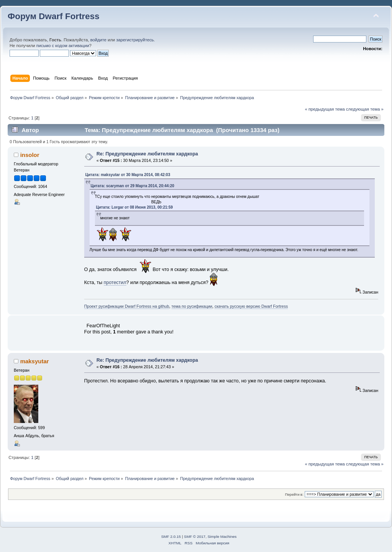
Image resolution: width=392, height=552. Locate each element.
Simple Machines (222, 536)
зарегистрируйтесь (135, 40)
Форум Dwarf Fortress (54, 16)
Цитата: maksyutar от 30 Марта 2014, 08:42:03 (128, 175)
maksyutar (35, 361)
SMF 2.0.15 (171, 536)
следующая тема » (365, 109)
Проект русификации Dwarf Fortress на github (127, 306)
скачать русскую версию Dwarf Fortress (251, 306)
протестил (115, 283)
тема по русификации (192, 306)
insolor (30, 155)
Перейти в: (294, 494)
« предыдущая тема (325, 109)
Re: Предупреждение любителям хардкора (147, 154)
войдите (98, 40)
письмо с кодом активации (63, 46)
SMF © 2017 (195, 536)
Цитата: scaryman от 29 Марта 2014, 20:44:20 (132, 186)
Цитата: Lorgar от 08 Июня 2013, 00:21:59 (135, 207)
